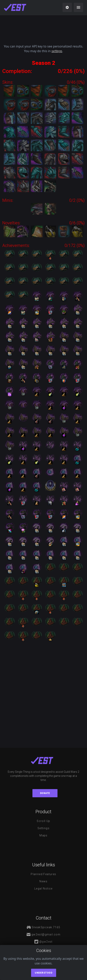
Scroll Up (43, 821)
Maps (43, 835)
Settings (43, 828)
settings (57, 51)
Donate (45, 793)
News (43, 881)
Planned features (43, 874)
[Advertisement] (43, 28)
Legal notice (43, 889)
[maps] (15, 7)
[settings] (67, 7)
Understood (43, 973)
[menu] (78, 7)
